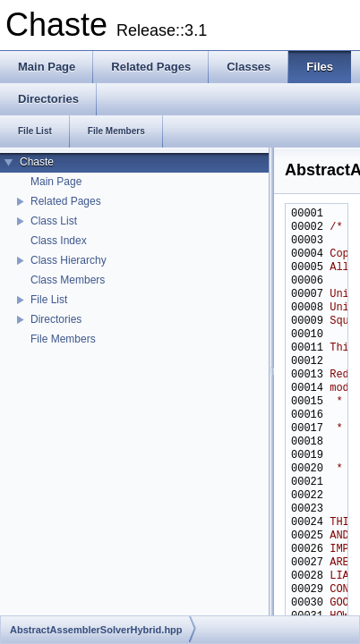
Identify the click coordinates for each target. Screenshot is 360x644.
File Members (63, 339)
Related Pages (66, 201)
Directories (56, 319)
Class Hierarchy (69, 260)
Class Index (59, 241)
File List (49, 300)
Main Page (56, 182)
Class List (54, 221)
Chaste (37, 162)
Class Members (68, 280)
